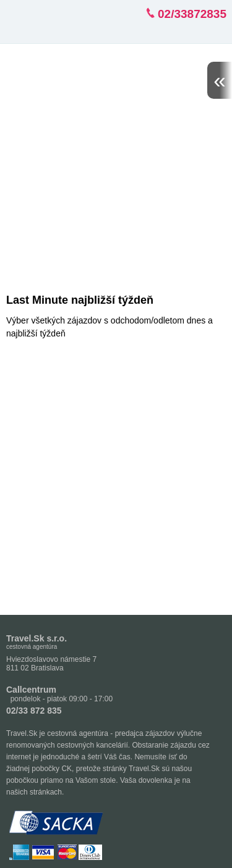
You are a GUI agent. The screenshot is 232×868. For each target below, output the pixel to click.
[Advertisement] (116, 166)
